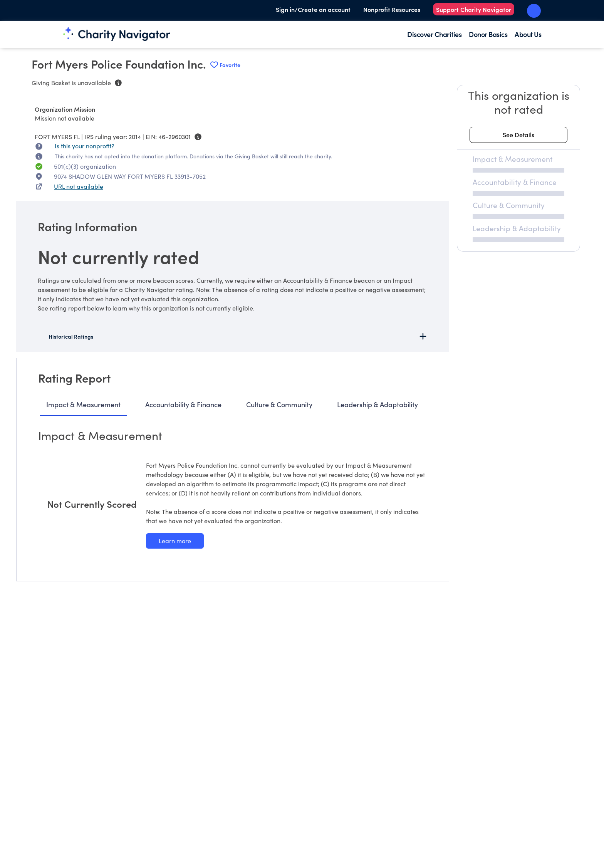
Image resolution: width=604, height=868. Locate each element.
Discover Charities (434, 34)
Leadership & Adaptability (377, 404)
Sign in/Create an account (313, 9)
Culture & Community (279, 404)
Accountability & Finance (183, 404)
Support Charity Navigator (474, 9)
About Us (528, 34)
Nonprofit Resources (392, 9)
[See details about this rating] (518, 135)
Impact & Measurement (83, 404)
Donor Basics (488, 34)
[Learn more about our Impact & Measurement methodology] (175, 541)
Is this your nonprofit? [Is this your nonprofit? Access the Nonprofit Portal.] (85, 146)
